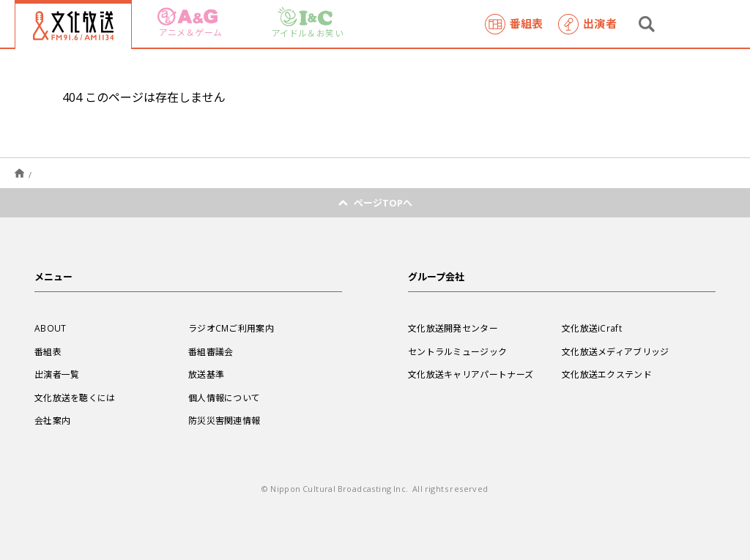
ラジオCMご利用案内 (231, 328)
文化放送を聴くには (75, 397)
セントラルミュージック (457, 351)
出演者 (587, 24)
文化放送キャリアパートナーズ (471, 374)
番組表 (514, 24)
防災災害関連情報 (224, 420)
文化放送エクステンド (607, 374)
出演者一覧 (57, 374)
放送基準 (206, 374)
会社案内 (52, 420)
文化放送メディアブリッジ (616, 351)
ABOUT (51, 328)
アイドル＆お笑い (308, 23)
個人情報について (224, 397)
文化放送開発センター (453, 328)
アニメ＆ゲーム (190, 23)
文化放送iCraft (592, 328)
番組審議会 (211, 351)
